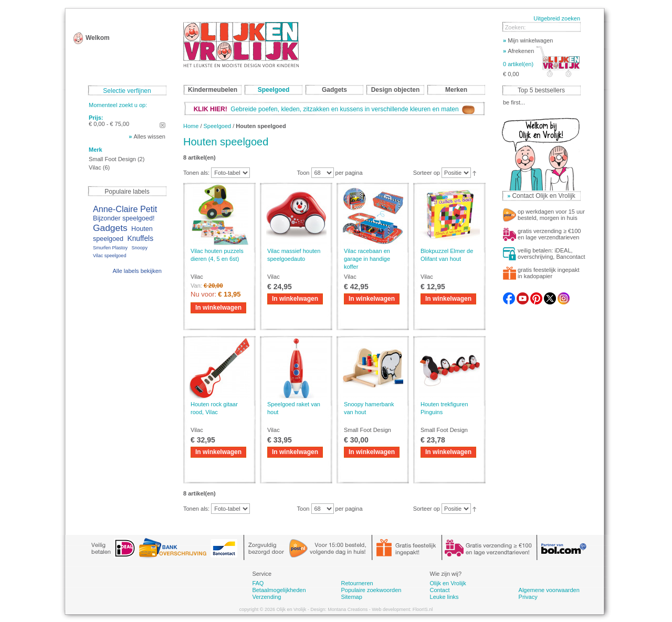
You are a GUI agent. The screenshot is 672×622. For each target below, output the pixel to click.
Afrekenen (518, 51)
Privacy (528, 597)
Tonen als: (196, 173)
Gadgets (110, 228)
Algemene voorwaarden (549, 590)
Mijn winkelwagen (528, 40)
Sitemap (351, 597)
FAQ (258, 583)
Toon (303, 173)
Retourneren (357, 583)
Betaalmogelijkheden (279, 590)
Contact (440, 590)
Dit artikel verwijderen (162, 125)
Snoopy (139, 248)
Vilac (95, 167)
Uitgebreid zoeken (557, 18)
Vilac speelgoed (109, 256)
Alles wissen (149, 136)
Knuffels (140, 239)
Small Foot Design (112, 159)
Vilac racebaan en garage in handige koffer (367, 259)
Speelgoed (218, 126)
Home (191, 126)
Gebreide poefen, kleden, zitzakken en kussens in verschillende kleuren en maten (334, 109)
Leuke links (444, 597)
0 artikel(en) (518, 64)
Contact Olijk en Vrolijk (543, 196)
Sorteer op (427, 173)
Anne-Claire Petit (125, 209)
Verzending (266, 597)
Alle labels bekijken (137, 271)
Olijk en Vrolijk (448, 583)
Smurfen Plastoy (110, 248)
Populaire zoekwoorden (371, 590)
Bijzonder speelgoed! (124, 218)
